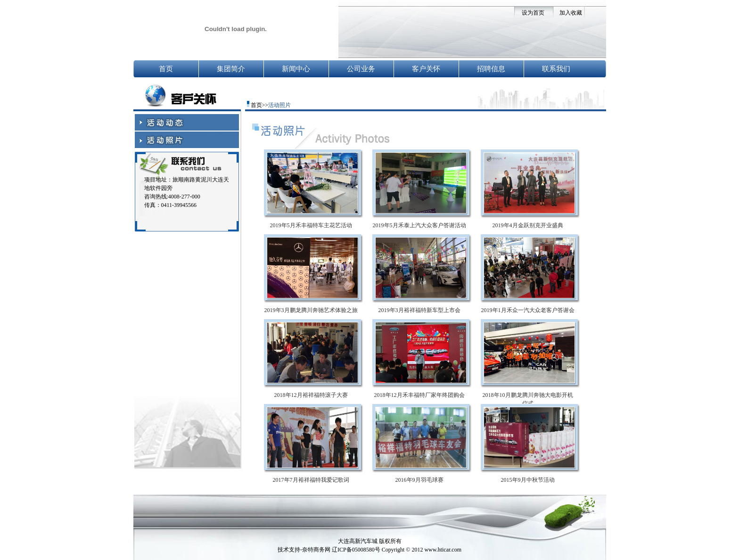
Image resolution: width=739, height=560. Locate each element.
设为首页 (533, 13)
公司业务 (361, 69)
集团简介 (231, 69)
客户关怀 (426, 69)
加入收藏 (571, 13)
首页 (166, 69)
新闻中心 (296, 69)
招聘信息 (491, 69)
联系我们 (556, 69)
